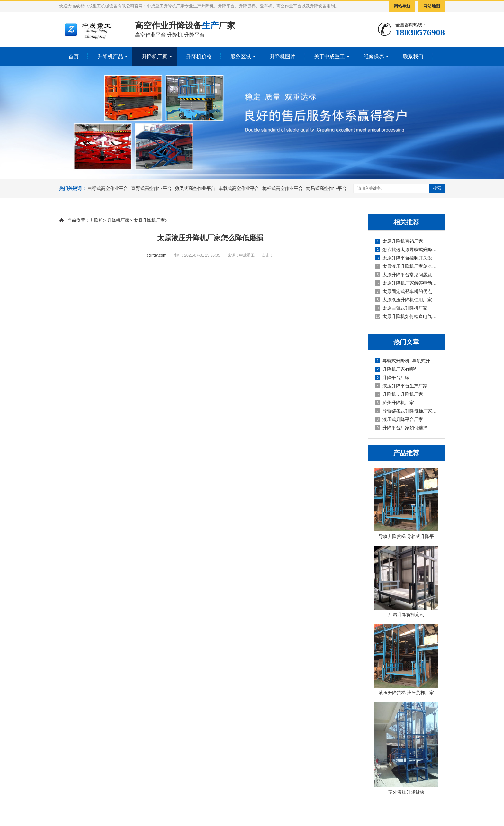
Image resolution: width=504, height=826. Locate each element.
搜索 (437, 188)
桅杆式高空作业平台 (283, 188)
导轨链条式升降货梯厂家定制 (407, 411)
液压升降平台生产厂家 (401, 386)
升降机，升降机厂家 (399, 394)
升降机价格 (199, 56)
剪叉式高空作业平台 (195, 188)
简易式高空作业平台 (326, 188)
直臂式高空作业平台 (151, 188)
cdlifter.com (157, 255)
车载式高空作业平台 (239, 188)
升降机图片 (283, 56)
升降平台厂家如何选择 (401, 428)
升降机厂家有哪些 (397, 369)
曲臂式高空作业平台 (108, 188)
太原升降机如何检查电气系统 (407, 316)
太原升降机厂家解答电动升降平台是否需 (407, 283)
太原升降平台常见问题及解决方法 (407, 275)
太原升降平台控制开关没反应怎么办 (407, 258)
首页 (74, 56)
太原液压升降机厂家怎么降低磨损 (407, 266)
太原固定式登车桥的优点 (404, 291)
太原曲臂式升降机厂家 (401, 308)
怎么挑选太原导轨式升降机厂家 (407, 250)
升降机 (96, 220)
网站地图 (432, 6)
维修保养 (374, 56)
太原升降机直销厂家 (399, 241)
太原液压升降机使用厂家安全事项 (407, 300)
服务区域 (241, 56)
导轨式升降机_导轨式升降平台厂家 (407, 361)
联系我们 (413, 56)
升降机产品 (110, 56)
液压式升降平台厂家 (399, 419)
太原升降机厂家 (149, 220)
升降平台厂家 (392, 377)
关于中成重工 (329, 56)
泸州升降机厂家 (395, 403)
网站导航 (402, 6)
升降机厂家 (155, 56)
